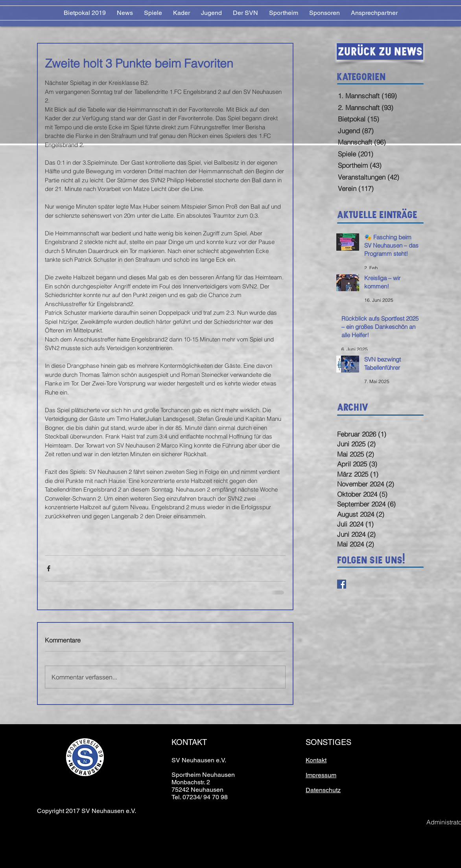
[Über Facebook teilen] (49, 568)
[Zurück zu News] (380, 51)
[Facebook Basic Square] (342, 584)
